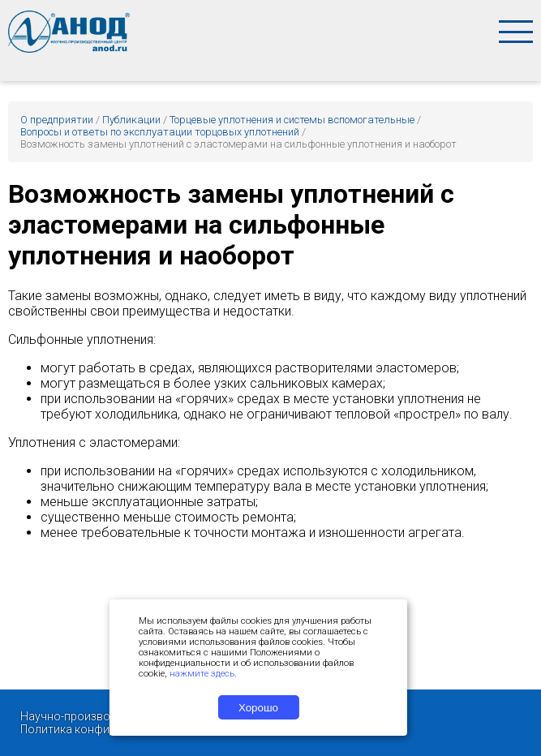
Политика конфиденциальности (106, 729)
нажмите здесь (202, 674)
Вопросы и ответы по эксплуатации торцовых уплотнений (160, 132)
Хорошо (258, 708)
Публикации (131, 120)
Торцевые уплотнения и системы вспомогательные (292, 120)
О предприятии (57, 120)
